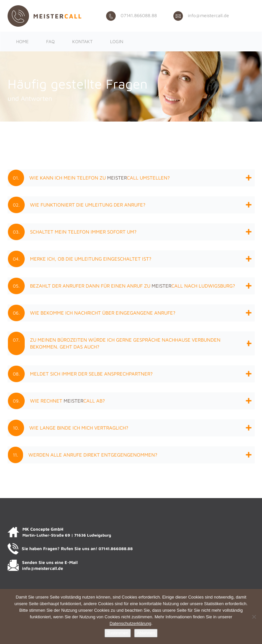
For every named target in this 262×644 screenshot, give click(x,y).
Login (117, 41)
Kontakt (82, 41)
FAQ (50, 41)
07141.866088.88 (131, 15)
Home (22, 41)
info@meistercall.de (201, 15)
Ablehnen (146, 633)
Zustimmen (118, 633)
